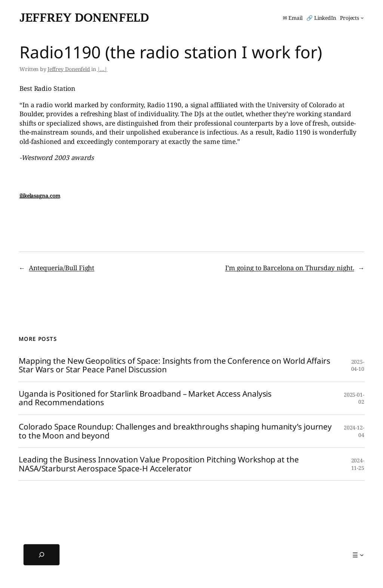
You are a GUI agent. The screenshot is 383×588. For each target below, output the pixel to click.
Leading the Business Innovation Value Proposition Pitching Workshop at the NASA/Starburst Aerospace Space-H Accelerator (159, 464)
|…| (102, 69)
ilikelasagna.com (40, 196)
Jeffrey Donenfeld (84, 18)
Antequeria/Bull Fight (62, 268)
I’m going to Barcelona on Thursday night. (290, 268)
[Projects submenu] (352, 18)
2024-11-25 (358, 464)
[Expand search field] (42, 555)
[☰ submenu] (358, 555)
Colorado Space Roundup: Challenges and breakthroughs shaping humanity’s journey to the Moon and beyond (175, 431)
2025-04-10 (358, 365)
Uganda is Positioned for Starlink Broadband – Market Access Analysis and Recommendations (145, 398)
